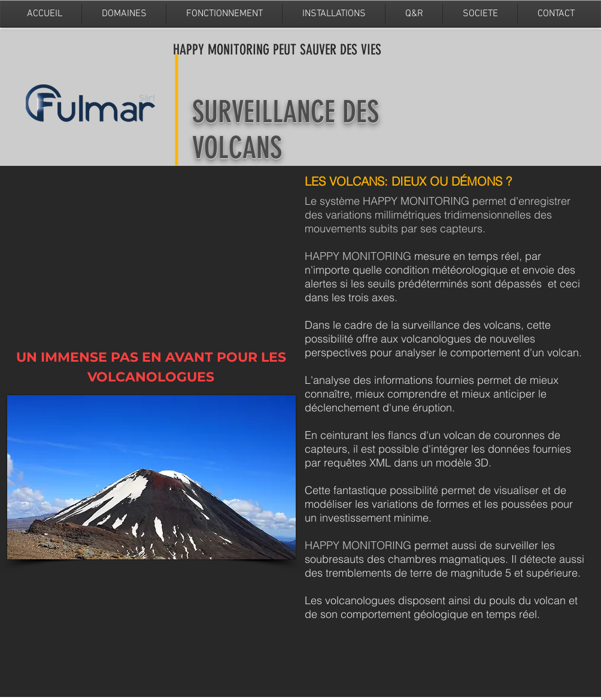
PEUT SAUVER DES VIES (327, 50)
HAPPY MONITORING (223, 50)
